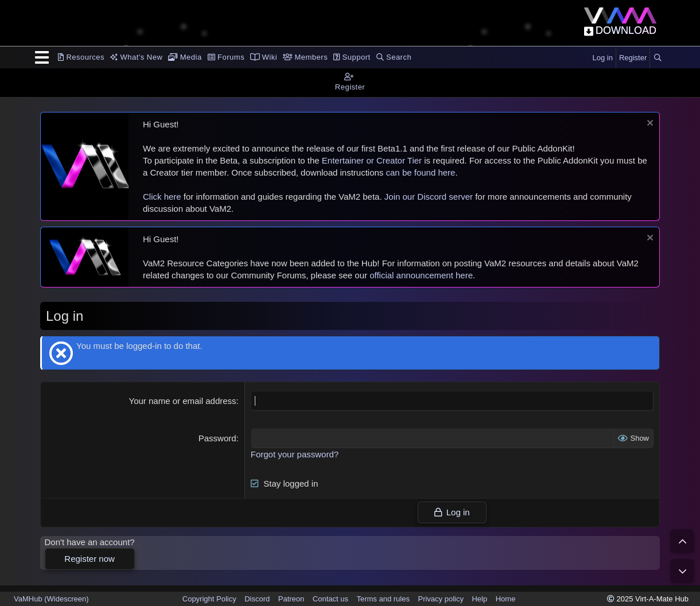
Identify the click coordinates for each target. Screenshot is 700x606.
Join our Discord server (429, 197)
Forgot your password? (295, 454)
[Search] (658, 58)
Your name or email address (183, 401)
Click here (162, 197)
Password (217, 438)
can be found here (421, 172)
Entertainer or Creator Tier (372, 160)
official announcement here (421, 275)
